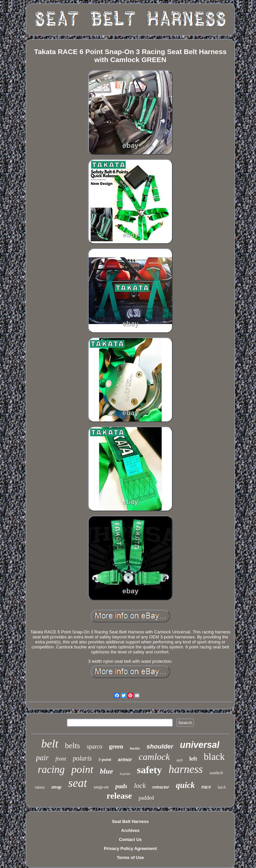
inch (179, 760)
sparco (94, 747)
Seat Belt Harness (130, 821)
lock (140, 786)
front (61, 759)
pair (42, 758)
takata (40, 787)
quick (185, 785)
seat (78, 783)
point (82, 769)
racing (51, 769)
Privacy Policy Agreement (130, 848)
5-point (105, 759)
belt (50, 744)
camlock (154, 757)
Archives (130, 830)
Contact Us (130, 839)
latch (222, 787)
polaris (82, 758)
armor (125, 759)
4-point (125, 774)
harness (186, 769)
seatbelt (216, 773)
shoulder (160, 746)
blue (106, 771)
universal (200, 745)
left (193, 759)
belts (72, 746)
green (116, 747)
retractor (161, 787)
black (214, 757)
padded (146, 798)
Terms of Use (130, 857)
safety (149, 770)
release (119, 796)
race (206, 787)
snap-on (101, 787)
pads (121, 786)
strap (56, 787)
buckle (135, 748)
